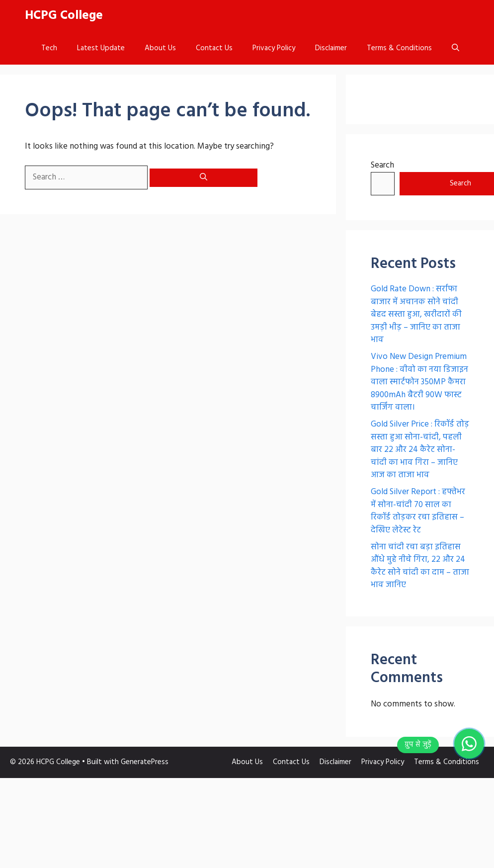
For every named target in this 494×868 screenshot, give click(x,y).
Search (382, 165)
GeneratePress (145, 762)
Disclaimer (331, 48)
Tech (49, 48)
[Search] (204, 178)
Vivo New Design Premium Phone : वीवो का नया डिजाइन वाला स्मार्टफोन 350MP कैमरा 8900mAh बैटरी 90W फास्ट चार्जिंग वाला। (419, 382)
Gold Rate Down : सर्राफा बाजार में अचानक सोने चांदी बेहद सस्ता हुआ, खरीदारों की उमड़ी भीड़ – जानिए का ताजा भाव (416, 314)
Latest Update (101, 48)
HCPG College (64, 16)
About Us (160, 48)
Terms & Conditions (399, 48)
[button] (455, 48)
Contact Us (214, 48)
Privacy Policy (274, 48)
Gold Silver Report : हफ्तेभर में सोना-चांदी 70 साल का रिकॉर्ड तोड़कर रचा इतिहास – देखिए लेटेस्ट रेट (418, 511)
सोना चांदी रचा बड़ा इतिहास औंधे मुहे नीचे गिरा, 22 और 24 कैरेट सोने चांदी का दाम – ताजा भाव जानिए (420, 566)
